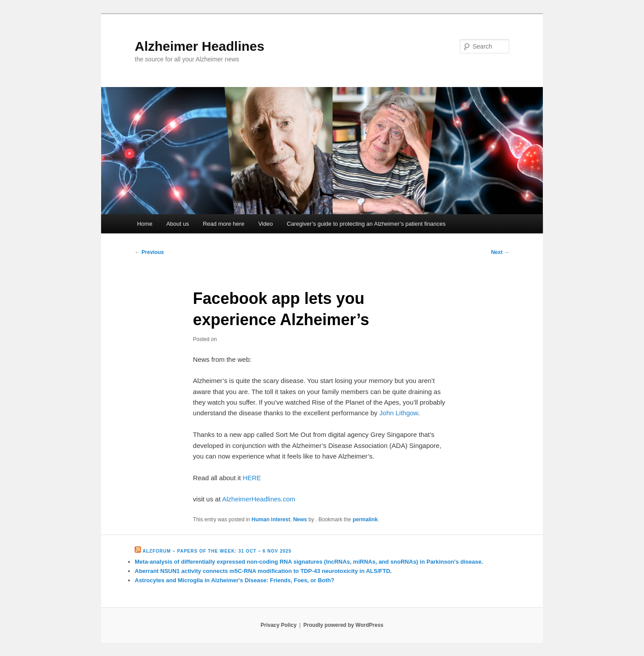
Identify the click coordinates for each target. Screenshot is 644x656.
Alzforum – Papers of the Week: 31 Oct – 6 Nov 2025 (217, 551)
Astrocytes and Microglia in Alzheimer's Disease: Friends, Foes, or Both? (235, 580)
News (300, 519)
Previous (149, 252)
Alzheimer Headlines (199, 46)
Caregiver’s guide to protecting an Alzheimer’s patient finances (366, 224)
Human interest (271, 519)
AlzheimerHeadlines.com (259, 499)
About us (177, 224)
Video (266, 224)
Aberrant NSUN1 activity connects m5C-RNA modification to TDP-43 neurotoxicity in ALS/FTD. (263, 571)
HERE (252, 478)
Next (500, 252)
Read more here (224, 224)
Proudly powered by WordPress (343, 625)
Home (145, 224)
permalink (365, 519)
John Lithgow (399, 413)
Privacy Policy (278, 625)
